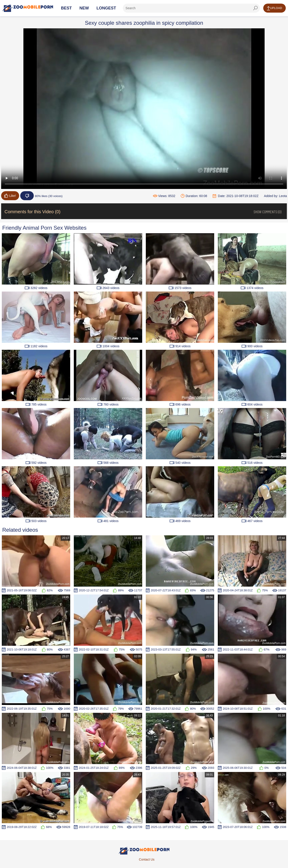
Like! (10, 196)
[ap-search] (191, 8)
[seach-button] (255, 8)
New (84, 8)
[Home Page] (28, 8)
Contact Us (147, 859)
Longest (106, 8)
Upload (274, 8)
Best (66, 8)
